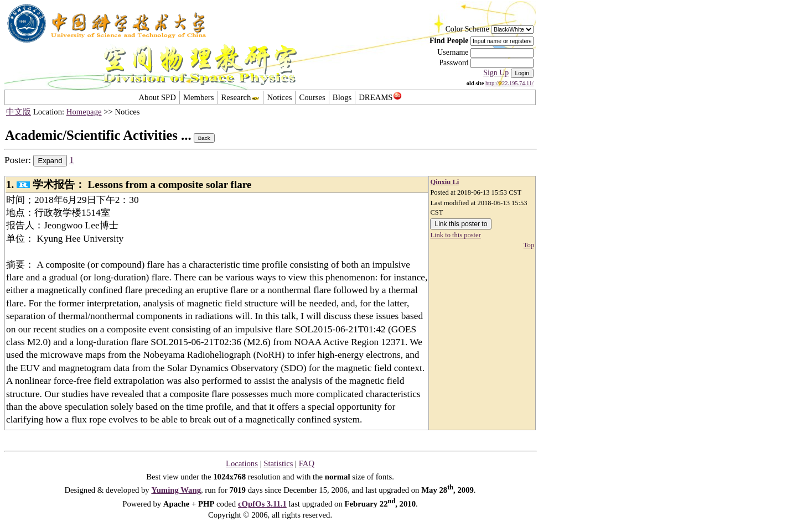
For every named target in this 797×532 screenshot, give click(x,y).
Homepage (84, 112)
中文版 (19, 112)
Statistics (278, 463)
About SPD (157, 97)
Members (199, 97)
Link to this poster (455, 235)
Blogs (342, 97)
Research (241, 97)
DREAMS (380, 97)
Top (529, 245)
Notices (279, 97)
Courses (312, 97)
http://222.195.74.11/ (509, 83)
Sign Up (496, 73)
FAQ (307, 463)
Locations (242, 463)
